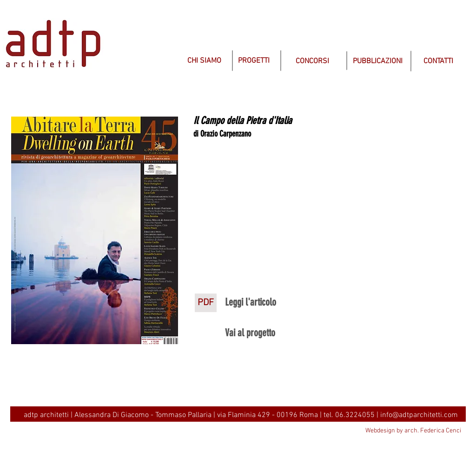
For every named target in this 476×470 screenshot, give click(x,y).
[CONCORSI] (312, 61)
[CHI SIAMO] (204, 61)
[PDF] (206, 303)
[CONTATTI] (438, 61)
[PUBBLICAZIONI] (378, 61)
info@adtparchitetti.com (419, 415)
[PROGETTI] (254, 61)
